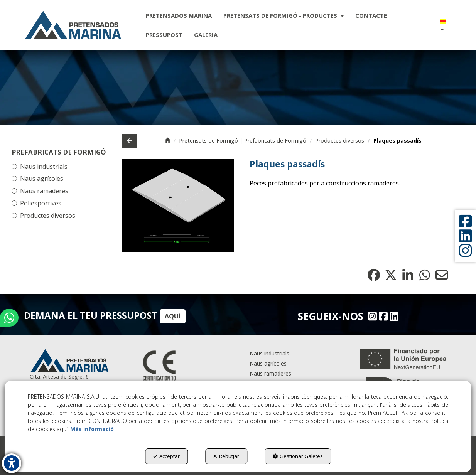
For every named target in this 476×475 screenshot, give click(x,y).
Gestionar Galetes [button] (298, 456)
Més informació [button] (92, 429)
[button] (73, 25)
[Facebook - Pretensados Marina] (382, 316)
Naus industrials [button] (44, 167)
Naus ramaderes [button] (44, 191)
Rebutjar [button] (226, 456)
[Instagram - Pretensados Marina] (371, 316)
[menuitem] (179, 15)
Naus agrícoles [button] (42, 179)
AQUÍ (173, 316)
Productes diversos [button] (48, 216)
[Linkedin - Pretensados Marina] (393, 316)
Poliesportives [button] (41, 203)
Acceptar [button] (166, 456)
